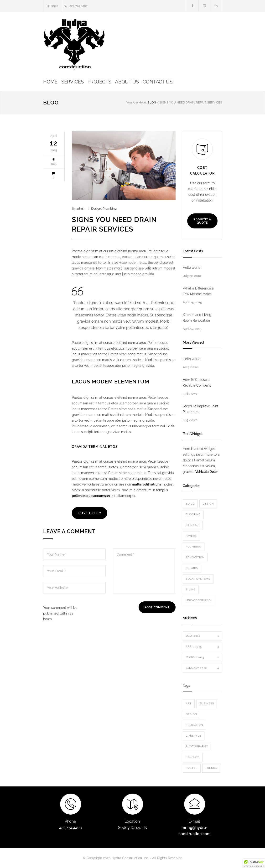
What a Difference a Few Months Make (198, 291)
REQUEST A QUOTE (202, 221)
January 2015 (202, 668)
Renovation (195, 557)
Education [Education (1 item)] (194, 725)
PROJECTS (99, 82)
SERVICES (73, 82)
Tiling (191, 590)
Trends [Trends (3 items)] (211, 768)
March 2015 (202, 657)
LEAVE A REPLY (90, 513)
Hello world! (192, 268)
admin (81, 209)
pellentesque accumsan (91, 496)
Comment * (144, 571)
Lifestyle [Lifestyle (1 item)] (194, 736)
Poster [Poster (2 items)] (192, 768)
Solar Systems (198, 579)
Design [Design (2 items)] (191, 714)
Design (96, 209)
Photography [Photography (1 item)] (197, 747)
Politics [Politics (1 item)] (193, 757)
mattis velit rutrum (146, 484)
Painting (193, 525)
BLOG (51, 103)
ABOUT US (127, 82)
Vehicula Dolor (207, 472)
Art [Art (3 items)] (189, 704)
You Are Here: (136, 102)
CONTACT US (158, 82)
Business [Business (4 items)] (207, 704)
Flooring (193, 514)
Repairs (192, 568)
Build (190, 504)
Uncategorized (198, 600)
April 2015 (202, 647)
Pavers (191, 536)
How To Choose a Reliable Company (197, 382)
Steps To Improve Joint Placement (200, 409)
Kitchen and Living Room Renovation (197, 318)
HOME (50, 82)
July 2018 (202, 636)
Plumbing (110, 209)
